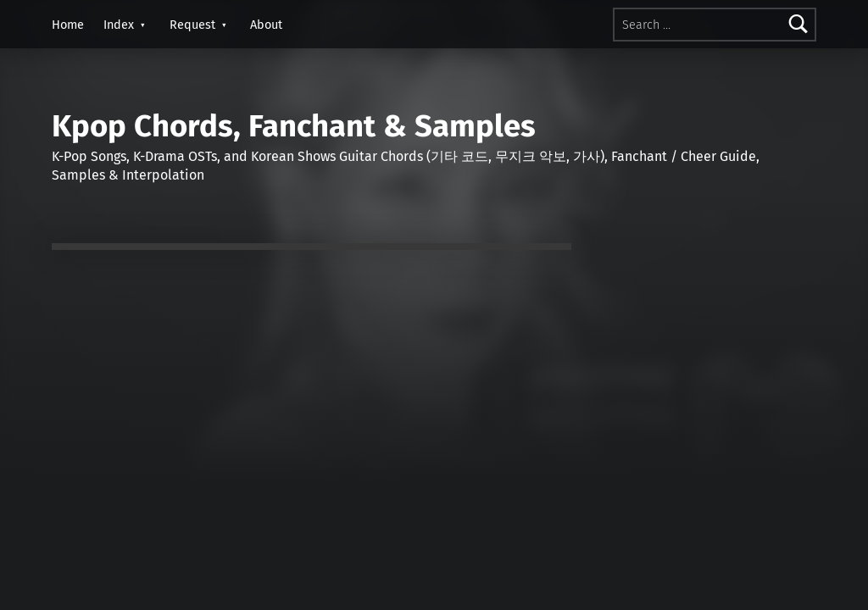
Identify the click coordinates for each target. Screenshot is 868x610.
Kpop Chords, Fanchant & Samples (294, 126)
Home (68, 25)
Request (192, 25)
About (266, 25)
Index (119, 25)
